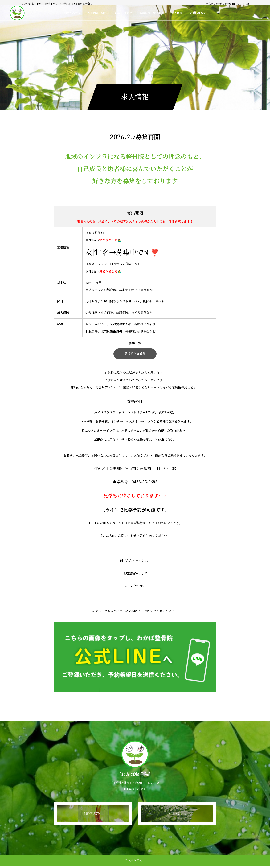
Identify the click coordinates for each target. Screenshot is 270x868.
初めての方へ (72, 13)
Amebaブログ (123, 13)
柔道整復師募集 (135, 354)
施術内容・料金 (97, 13)
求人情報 (177, 13)
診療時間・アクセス (152, 13)
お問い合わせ (198, 13)
